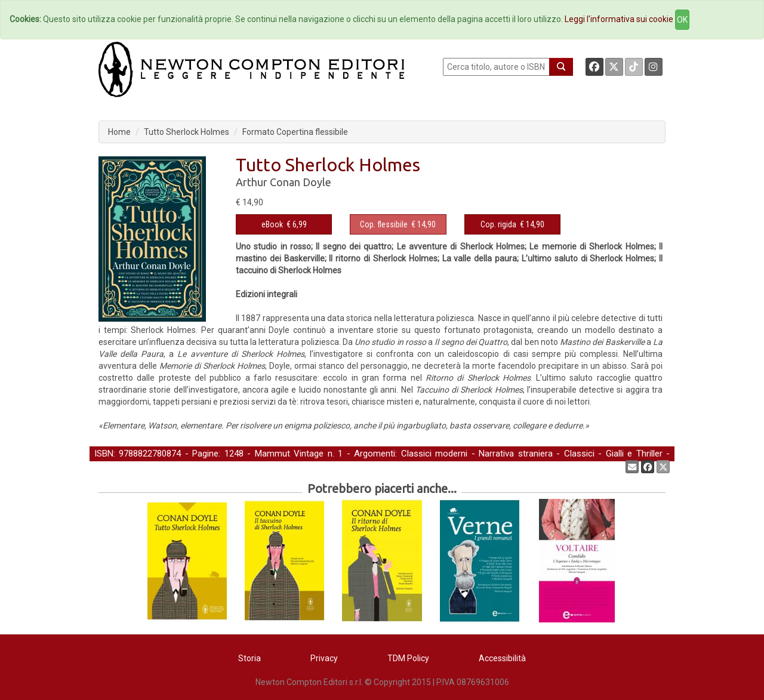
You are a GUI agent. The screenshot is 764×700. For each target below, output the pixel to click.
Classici (579, 454)
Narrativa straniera (515, 454)
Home (119, 132)
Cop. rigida (498, 224)
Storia (249, 658)
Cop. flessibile (384, 224)
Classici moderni (434, 454)
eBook (272, 224)
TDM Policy (408, 658)
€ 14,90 (398, 224)
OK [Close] (682, 20)
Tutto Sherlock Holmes (187, 132)
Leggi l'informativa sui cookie (619, 19)
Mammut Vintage (289, 454)
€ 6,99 (284, 224)
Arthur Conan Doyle (284, 182)
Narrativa (164, 466)
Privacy (324, 658)
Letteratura (116, 466)
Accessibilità (502, 658)
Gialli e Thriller (634, 454)
